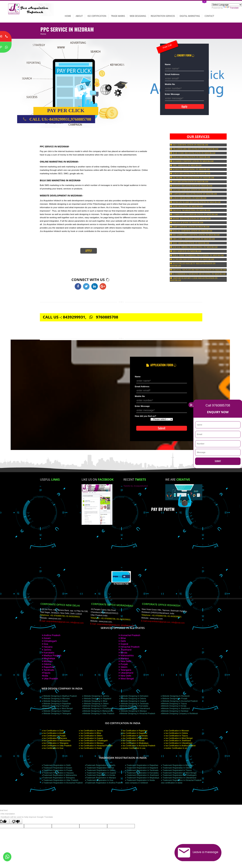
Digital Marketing (190, 16)
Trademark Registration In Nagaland (141, 768)
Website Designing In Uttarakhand (135, 708)
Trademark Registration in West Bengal (179, 773)
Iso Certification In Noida (90, 748)
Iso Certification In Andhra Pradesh (180, 746)
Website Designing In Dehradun (134, 696)
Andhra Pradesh (51, 635)
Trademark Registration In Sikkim (100, 770)
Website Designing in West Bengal (57, 708)
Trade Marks (118, 16)
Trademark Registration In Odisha (176, 768)
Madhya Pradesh (52, 655)
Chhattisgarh (49, 641)
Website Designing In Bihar (95, 701)
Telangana (125, 670)
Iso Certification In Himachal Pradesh (96, 746)
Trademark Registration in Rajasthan (142, 765)
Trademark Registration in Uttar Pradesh (60, 780)
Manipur (124, 658)
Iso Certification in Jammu (91, 731)
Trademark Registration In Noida (140, 780)
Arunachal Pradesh (129, 635)
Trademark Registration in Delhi (56, 765)
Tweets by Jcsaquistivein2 (136, 486)
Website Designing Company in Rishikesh (179, 713)
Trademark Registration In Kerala (100, 775)
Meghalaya (48, 658)
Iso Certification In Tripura (176, 736)
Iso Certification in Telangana (55, 743)
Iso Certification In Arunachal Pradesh (138, 746)
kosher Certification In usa (133, 748)
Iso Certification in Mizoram (176, 731)
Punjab (123, 664)
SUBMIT (218, 461)
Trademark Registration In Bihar (100, 768)
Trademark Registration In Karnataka (142, 773)
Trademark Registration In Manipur (101, 778)
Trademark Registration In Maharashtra (59, 775)
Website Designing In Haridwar (175, 711)
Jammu (47, 650)
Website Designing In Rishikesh (175, 696)
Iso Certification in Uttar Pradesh (57, 746)
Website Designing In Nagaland (97, 698)
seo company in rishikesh (137, 783)
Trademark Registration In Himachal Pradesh (181, 780)
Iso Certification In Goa (53, 748)
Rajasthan (48, 667)
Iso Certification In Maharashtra (56, 740)
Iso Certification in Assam (54, 733)
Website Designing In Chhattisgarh (98, 708)
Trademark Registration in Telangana (58, 778)
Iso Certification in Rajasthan (134, 731)
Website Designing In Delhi (94, 706)
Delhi (122, 641)
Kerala (123, 653)
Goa (45, 644)
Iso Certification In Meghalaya (135, 743)
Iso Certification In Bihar (90, 733)
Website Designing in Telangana (57, 713)
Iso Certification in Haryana (54, 738)
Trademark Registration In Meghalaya (142, 778)
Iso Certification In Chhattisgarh (93, 740)
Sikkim (123, 667)
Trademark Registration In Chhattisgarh (179, 775)
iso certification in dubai (172, 783)
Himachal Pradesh (129, 647)
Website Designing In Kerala (174, 706)
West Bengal (126, 679)
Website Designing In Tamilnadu (134, 704)
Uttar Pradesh (50, 679)
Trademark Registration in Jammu (100, 765)
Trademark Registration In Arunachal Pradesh (62, 783)
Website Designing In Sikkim (95, 704)
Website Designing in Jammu (96, 696)
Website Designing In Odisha (133, 698)
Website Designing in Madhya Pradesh (59, 696)
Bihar (122, 638)
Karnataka (48, 653)
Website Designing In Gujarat (133, 701)
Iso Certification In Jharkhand (177, 740)
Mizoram (47, 661)
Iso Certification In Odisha (176, 733)
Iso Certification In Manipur (91, 743)
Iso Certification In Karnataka (134, 738)
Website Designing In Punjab (174, 698)
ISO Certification (97, 16)
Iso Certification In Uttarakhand (178, 743)
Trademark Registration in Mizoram (177, 765)
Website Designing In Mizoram (56, 698)
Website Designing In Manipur (133, 711)
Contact (209, 16)
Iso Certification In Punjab (54, 736)
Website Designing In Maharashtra (98, 711)
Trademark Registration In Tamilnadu (142, 770)
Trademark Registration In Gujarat (100, 773)
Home (68, 16)
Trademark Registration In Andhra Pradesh (104, 783)
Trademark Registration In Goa (99, 780)
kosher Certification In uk (175, 748)
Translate (231, 8)
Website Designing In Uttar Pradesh (98, 713)
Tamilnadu (48, 670)
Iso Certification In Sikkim (91, 736)
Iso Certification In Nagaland (134, 733)
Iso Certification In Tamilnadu (134, 736)
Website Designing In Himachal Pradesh (137, 713)
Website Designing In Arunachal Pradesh (179, 701)
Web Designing (138, 16)
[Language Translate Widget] (227, 5)
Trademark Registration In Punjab (57, 770)
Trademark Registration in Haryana (58, 773)
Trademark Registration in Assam (57, 768)
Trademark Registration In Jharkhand (142, 775)
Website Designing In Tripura (174, 704)
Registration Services (163, 16)
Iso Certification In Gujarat (91, 738)
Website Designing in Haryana (55, 706)
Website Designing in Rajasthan (56, 704)
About (79, 16)
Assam (46, 638)
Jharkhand (125, 650)
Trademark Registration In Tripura (176, 770)
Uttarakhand (126, 673)
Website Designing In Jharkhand (175, 708)
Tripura (46, 673)
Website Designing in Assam (55, 701)
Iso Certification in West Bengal (178, 738)
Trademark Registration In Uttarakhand (179, 778)
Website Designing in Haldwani (56, 711)
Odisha (46, 664)
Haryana (47, 647)
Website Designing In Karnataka (134, 706)
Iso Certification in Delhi (53, 731)
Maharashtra (126, 655)
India (45, 676)
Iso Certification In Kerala (133, 740)
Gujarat (123, 644)
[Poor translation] (16, 821)
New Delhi (125, 661)
